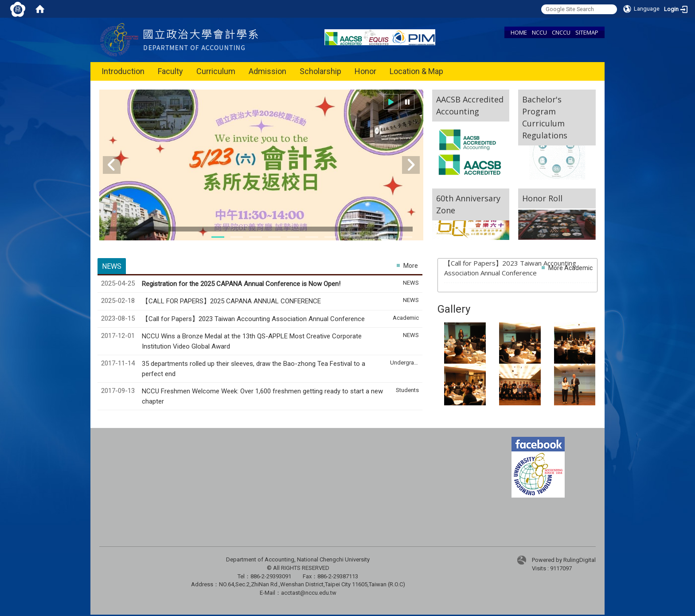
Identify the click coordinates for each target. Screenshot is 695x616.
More (411, 266)
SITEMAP (587, 32)
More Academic (570, 268)
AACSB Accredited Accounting (470, 105)
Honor (365, 71)
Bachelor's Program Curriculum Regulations (545, 117)
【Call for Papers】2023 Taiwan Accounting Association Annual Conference (254, 319)
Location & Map (416, 71)
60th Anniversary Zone (468, 204)
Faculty (170, 71)
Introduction (123, 71)
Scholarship (320, 71)
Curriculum (216, 71)
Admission (267, 71)
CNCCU (561, 32)
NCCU (539, 32)
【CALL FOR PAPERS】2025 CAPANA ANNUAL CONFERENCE (232, 301)
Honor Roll (542, 198)
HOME (519, 32)
